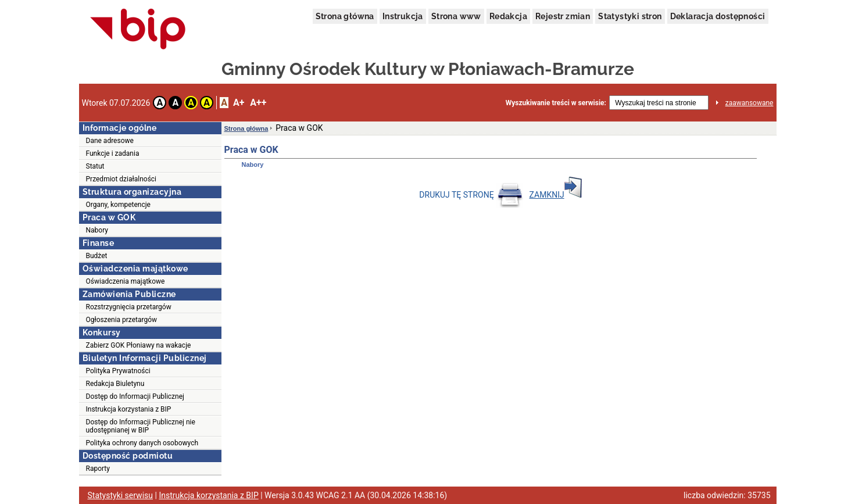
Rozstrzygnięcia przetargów (129, 307)
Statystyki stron (630, 16)
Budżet (97, 256)
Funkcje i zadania (113, 153)
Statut (95, 166)
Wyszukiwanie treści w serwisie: (556, 103)
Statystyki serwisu (121, 495)
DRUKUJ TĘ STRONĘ (471, 195)
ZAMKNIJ (556, 195)
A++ (258, 103)
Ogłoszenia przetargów (122, 320)
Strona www (456, 16)
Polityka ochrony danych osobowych (142, 443)
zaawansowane (750, 103)
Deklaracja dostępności (718, 16)
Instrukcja (403, 16)
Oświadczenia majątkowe (126, 281)
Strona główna (345, 16)
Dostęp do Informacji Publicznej (135, 396)
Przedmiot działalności (121, 179)
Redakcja (508, 16)
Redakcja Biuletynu (115, 384)
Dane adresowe (110, 141)
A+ (239, 103)
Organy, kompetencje (118, 205)
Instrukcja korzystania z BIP (129, 409)
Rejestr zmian (563, 16)
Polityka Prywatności (118, 371)
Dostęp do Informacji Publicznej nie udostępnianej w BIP (141, 426)
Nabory (97, 230)
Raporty (98, 469)
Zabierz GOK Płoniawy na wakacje (139, 345)
